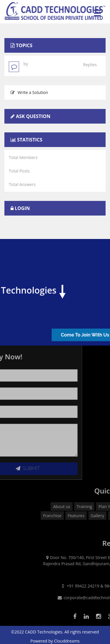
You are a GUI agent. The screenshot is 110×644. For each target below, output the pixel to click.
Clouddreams (67, 641)
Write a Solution (29, 92)
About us (84, 507)
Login (22, 208)
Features (98, 516)
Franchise (74, 516)
